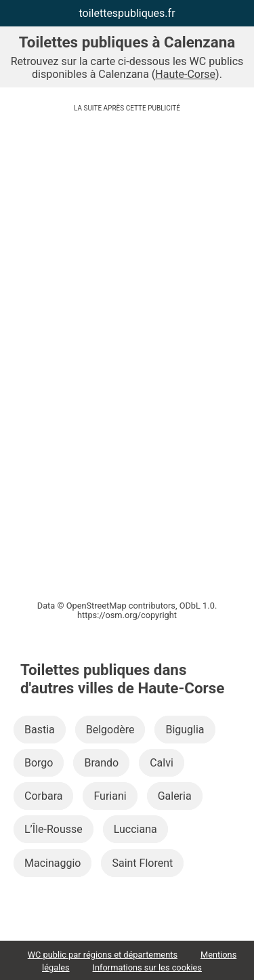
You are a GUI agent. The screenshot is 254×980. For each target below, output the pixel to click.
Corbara (43, 796)
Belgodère (110, 730)
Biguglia (185, 730)
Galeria (175, 796)
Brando (101, 763)
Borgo (39, 763)
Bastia (40, 730)
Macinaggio (52, 863)
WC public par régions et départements (103, 955)
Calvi (162, 763)
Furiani (110, 796)
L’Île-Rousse (54, 829)
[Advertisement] (127, 224)
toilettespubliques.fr (127, 13)
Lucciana (135, 829)
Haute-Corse (185, 74)
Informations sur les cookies (147, 967)
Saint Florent (142, 863)
